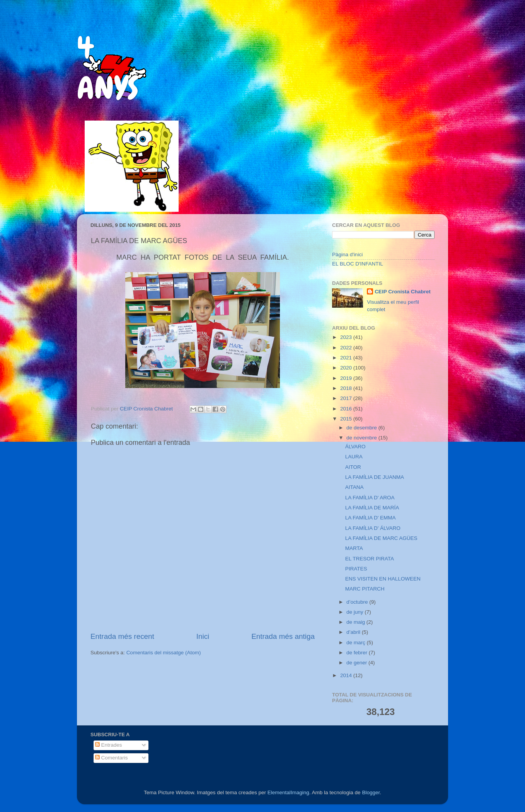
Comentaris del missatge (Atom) (164, 653)
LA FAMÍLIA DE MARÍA (372, 508)
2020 (347, 368)
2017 (347, 398)
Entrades (109, 745)
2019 (347, 378)
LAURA (354, 457)
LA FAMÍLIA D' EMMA (371, 518)
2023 (347, 337)
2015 (347, 419)
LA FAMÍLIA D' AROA (370, 498)
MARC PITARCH (365, 589)
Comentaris (112, 758)
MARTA (354, 548)
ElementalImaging (288, 792)
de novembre (362, 438)
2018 (347, 388)
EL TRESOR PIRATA (370, 559)
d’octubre (358, 602)
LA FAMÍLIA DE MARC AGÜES (381, 538)
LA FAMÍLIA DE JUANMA (375, 477)
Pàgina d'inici (347, 254)
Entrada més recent (122, 636)
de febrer (358, 653)
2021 (347, 358)
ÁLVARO (355, 447)
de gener (357, 663)
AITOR (353, 467)
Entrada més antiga (283, 636)
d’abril (354, 632)
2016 (347, 409)
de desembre (362, 428)
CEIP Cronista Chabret (403, 292)
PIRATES (356, 569)
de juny (355, 612)
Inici (203, 636)
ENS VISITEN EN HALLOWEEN (383, 579)
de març (357, 643)
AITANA (355, 487)
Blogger (371, 792)
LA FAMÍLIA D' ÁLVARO (373, 528)
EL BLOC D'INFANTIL (358, 264)
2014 (347, 675)
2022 (347, 348)
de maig (356, 622)
